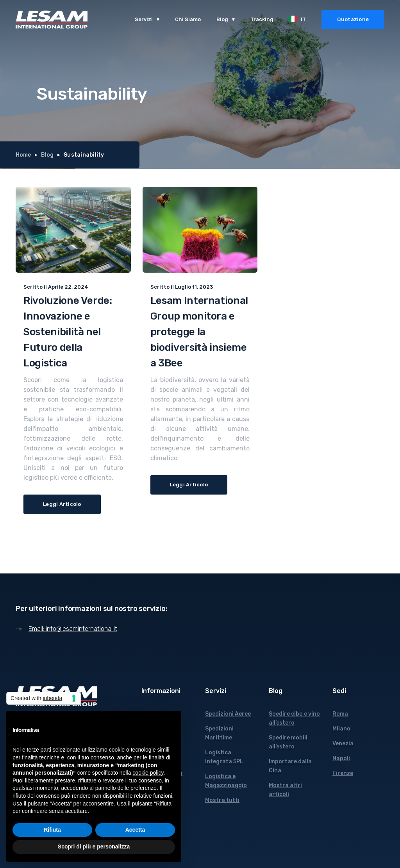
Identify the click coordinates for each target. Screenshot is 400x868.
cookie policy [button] (148, 773)
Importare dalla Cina (290, 766)
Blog (47, 155)
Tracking (262, 19)
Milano (341, 729)
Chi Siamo (188, 19)
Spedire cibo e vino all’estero (294, 718)
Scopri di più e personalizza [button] (94, 847)
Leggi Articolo (62, 504)
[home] (52, 20)
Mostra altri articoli (285, 790)
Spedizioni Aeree (228, 714)
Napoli (341, 758)
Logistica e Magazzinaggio (226, 781)
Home (23, 155)
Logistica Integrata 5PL (224, 757)
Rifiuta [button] (52, 830)
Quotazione (353, 19)
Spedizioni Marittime (219, 733)
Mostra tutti (222, 800)
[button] (147, 20)
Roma (340, 714)
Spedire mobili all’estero (288, 742)
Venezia (343, 744)
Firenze (343, 773)
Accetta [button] (135, 830)
